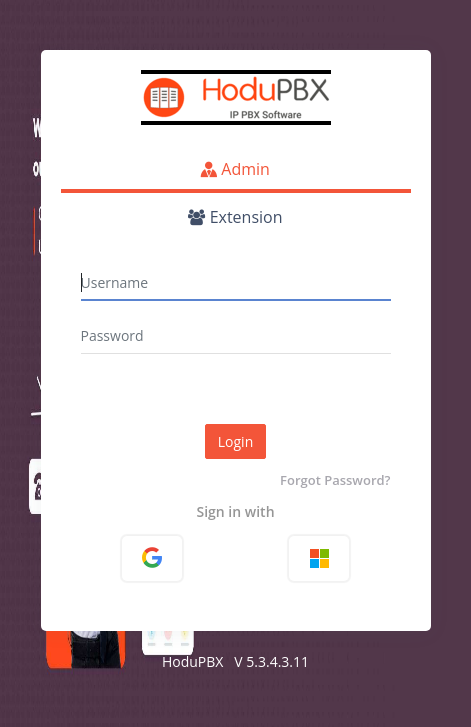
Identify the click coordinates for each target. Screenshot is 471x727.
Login (235, 441)
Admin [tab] (235, 169)
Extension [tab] (235, 217)
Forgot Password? (335, 480)
